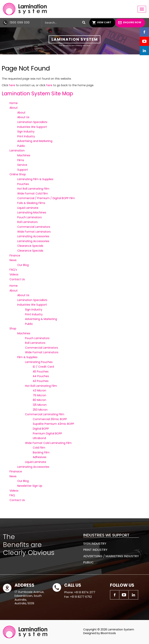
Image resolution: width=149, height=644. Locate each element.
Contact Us (17, 279)
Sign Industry (26, 132)
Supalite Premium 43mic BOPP (53, 424)
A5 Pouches (41, 371)
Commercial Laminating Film (45, 414)
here (12, 85)
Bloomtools (108, 633)
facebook (144, 32)
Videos (14, 274)
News (13, 260)
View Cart (104, 22)
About (14, 108)
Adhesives (40, 457)
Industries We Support (32, 127)
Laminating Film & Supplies (35, 179)
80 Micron (39, 400)
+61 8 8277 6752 (81, 597)
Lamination (17, 150)
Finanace (16, 471)
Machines (24, 155)
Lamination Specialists (32, 122)
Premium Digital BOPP (47, 433)
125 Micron (40, 405)
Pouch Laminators (29, 217)
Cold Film (39, 448)
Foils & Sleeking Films (31, 203)
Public (21, 146)
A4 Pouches (41, 376)
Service (22, 165)
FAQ (12, 495)
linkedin (144, 51)
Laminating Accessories (33, 236)
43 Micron (39, 390)
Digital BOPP (41, 429)
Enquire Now (132, 22)
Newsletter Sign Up (30, 486)
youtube (144, 41)
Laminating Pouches (39, 362)
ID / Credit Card (43, 367)
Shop (13, 328)
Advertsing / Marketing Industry (111, 556)
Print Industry (26, 136)
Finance (15, 255)
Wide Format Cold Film (33, 193)
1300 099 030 (20, 22)
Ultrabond (39, 438)
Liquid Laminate (28, 208)
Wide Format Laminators (34, 232)
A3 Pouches (41, 381)
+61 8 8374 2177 (85, 592)
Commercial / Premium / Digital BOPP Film (46, 198)
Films (21, 160)
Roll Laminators (27, 222)
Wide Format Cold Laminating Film (48, 443)
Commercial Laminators (34, 227)
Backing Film (41, 452)
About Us (23, 117)
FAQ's (13, 270)
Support (23, 170)
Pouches (23, 184)
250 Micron (40, 410)
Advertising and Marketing (35, 141)
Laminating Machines (32, 212)
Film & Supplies (27, 357)
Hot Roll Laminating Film (33, 189)
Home (14, 103)
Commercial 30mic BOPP (50, 419)
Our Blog (23, 265)
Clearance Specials (30, 246)
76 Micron (39, 395)
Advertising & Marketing (41, 319)
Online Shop (18, 174)
